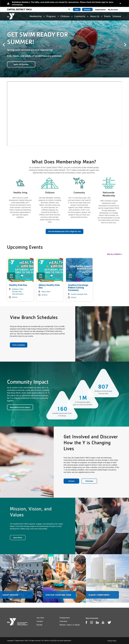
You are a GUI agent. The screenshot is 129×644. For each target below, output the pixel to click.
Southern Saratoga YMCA (79, 294)
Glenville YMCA (17, 292)
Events (107, 16)
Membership (37, 16)
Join (77, 9)
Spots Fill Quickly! (21, 64)
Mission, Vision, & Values (70, 625)
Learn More (18, 538)
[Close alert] (120, 3)
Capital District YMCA (19, 9)
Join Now (40, 618)
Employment (100, 9)
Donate (87, 9)
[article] (64, 3)
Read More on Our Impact (20, 407)
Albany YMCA (46, 292)
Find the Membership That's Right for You (64, 231)
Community (81, 16)
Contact (40, 621)
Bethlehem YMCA (18, 289)
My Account (113, 9)
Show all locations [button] (18, 294)
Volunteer (89, 481)
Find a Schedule (19, 345)
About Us (96, 16)
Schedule (117, 16)
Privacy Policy (112, 641)
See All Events (114, 254)
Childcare (66, 16)
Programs (53, 16)
